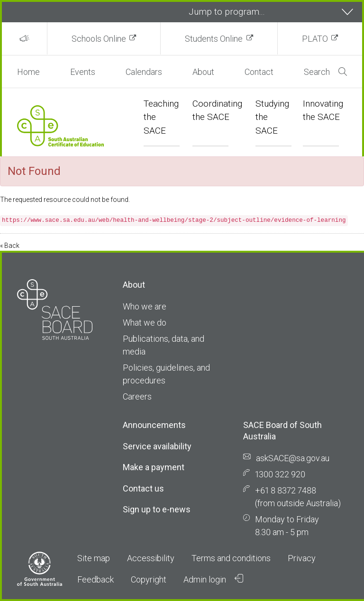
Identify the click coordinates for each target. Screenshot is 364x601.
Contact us (143, 488)
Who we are (145, 306)
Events (83, 72)
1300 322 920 (280, 474)
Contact (259, 72)
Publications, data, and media (164, 345)
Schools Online (99, 39)
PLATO (315, 39)
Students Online (214, 39)
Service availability (157, 446)
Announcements (154, 425)
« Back (10, 246)
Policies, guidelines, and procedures (166, 374)
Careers (137, 396)
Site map (94, 558)
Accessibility (151, 558)
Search (325, 72)
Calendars (144, 72)
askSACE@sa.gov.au (293, 458)
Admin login (213, 579)
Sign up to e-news (157, 509)
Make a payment (154, 467)
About (203, 72)
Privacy (302, 558)
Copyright (149, 579)
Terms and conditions (231, 558)
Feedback (96, 579)
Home (28, 72)
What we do (145, 323)
